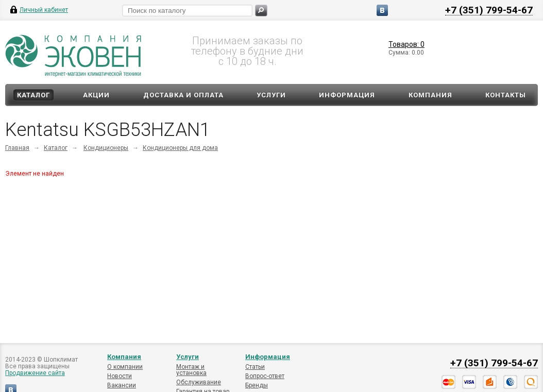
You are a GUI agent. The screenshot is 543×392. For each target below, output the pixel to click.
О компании (125, 367)
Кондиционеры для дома (180, 148)
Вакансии (122, 385)
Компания (430, 95)
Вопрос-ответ (265, 376)
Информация (347, 95)
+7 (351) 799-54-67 (489, 10)
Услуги (271, 95)
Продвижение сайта (35, 373)
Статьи (255, 367)
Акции (96, 95)
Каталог (33, 95)
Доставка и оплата (183, 95)
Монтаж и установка (191, 370)
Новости (120, 376)
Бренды (257, 385)
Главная (17, 148)
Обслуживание (199, 382)
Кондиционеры (106, 148)
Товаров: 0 (406, 44)
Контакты (506, 95)
